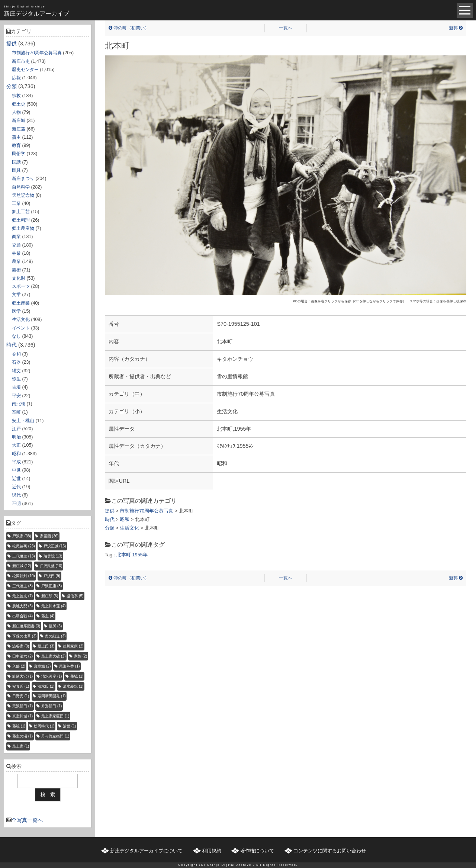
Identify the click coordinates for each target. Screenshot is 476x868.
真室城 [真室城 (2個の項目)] (42, 666)
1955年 (140, 555)
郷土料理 (21, 220)
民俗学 (19, 154)
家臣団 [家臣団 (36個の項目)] (49, 536)
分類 (12, 86)
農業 (16, 261)
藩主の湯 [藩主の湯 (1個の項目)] (22, 736)
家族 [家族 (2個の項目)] (81, 656)
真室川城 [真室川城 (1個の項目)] (22, 716)
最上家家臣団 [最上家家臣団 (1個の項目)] (55, 716)
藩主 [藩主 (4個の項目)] (48, 616)
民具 (16, 170)
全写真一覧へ (27, 820)
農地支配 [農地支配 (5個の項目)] (22, 606)
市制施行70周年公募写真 (37, 53)
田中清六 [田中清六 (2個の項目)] (22, 656)
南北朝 (19, 404)
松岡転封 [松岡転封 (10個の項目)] (24, 576)
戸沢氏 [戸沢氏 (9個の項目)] (52, 576)
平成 (16, 462)
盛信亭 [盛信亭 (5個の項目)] (75, 596)
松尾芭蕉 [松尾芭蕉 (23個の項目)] (24, 546)
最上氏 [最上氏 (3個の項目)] (46, 646)
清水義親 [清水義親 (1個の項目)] (73, 686)
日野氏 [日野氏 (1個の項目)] (21, 696)
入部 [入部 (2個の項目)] (19, 666)
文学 (16, 295)
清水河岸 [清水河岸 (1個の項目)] (52, 676)
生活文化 (21, 319)
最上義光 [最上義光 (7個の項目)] (22, 596)
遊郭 (456, 28)
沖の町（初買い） (129, 28)
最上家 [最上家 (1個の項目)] (21, 746)
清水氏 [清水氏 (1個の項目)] (46, 686)
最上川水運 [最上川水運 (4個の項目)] (53, 606)
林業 (16, 253)
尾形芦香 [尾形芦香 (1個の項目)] (69, 666)
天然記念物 (23, 195)
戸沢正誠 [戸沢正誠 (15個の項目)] (55, 546)
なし (16, 336)
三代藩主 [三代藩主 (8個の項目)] (22, 586)
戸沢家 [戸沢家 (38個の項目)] (22, 536)
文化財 (19, 278)
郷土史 (19, 104)
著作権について (257, 851)
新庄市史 (21, 61)
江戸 (16, 429)
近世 (16, 479)
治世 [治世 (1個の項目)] (69, 726)
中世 (16, 470)
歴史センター (25, 70)
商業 (16, 237)
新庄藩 (19, 129)
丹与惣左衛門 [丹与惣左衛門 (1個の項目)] (55, 736)
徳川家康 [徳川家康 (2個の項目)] (73, 646)
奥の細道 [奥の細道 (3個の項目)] (55, 636)
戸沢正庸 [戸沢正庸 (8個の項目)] (52, 586)
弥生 (16, 379)
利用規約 (212, 851)
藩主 (16, 137)
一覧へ (286, 28)
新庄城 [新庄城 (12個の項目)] (22, 566)
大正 (16, 445)
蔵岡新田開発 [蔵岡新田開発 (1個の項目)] (52, 696)
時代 (12, 345)
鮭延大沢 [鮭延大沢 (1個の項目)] (22, 676)
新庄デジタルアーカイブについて (146, 851)
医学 (16, 311)
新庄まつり (23, 179)
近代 (16, 487)
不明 (16, 504)
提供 (12, 44)
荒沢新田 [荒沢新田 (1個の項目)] (22, 706)
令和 (16, 354)
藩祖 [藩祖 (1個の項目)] (19, 726)
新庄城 (19, 120)
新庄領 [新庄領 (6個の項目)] (50, 596)
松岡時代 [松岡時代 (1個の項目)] (44, 726)
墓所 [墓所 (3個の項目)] (55, 626)
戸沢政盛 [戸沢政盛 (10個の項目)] (51, 566)
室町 (16, 412)
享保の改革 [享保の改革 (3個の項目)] (24, 636)
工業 (16, 203)
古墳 (16, 387)
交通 (16, 245)
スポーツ (21, 286)
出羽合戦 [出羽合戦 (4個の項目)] (22, 616)
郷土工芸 (21, 212)
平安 (16, 396)
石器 (16, 362)
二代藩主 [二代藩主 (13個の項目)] (24, 556)
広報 (16, 78)
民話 (16, 162)
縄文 (16, 371)
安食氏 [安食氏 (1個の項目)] (21, 686)
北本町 (124, 555)
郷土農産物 (23, 228)
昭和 (16, 454)
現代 (16, 495)
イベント (21, 328)
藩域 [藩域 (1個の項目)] (77, 676)
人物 (16, 112)
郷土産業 (21, 303)
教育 (16, 145)
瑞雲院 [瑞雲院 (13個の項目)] (53, 556)
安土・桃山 (23, 421)
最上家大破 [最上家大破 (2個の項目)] (53, 656)
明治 (16, 437)
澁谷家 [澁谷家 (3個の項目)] (21, 646)
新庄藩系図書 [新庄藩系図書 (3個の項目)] (26, 626)
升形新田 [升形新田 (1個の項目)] (52, 706)
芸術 (16, 270)
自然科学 (21, 187)
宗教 (16, 96)
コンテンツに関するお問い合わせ (330, 851)
